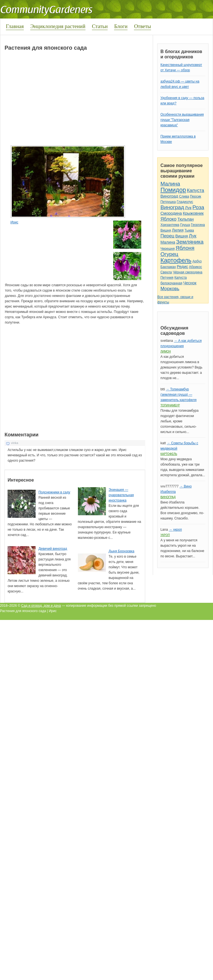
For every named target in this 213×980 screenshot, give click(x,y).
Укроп (165, 535)
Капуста (196, 190)
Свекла (166, 272)
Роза (198, 207)
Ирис (14, 222)
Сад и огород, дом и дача (41, 606)
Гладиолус (185, 202)
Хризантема (170, 225)
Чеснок (190, 283)
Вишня (165, 230)
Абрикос (195, 267)
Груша (185, 225)
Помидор (173, 190)
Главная (15, 26)
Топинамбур (170, 405)
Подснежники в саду (54, 492)
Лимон (165, 352)
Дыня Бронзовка (122, 551)
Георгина (198, 225)
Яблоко (168, 219)
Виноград (169, 196)
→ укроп (175, 530)
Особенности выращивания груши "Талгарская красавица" (182, 120)
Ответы (142, 26)
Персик (196, 196)
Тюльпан (186, 219)
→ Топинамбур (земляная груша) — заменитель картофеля (178, 395)
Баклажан (168, 267)
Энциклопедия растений (58, 26)
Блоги (121, 26)
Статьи (100, 26)
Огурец (169, 254)
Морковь (170, 289)
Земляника (190, 242)
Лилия (178, 230)
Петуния (167, 278)
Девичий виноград (53, 549)
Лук (188, 208)
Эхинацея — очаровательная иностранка (121, 495)
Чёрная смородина (187, 272)
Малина (170, 184)
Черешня (167, 249)
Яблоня (185, 248)
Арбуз (197, 261)
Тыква (189, 230)
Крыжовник (193, 213)
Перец (167, 236)
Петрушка (168, 202)
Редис (182, 267)
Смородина (171, 213)
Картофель (176, 260)
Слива (184, 196)
